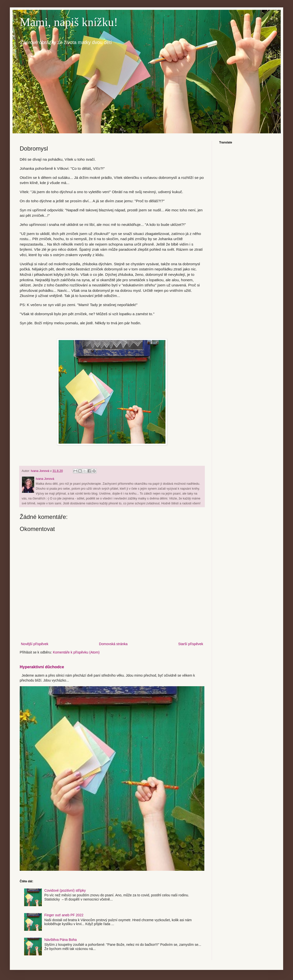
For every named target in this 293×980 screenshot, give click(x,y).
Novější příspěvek (35, 644)
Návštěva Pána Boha (61, 940)
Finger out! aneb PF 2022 (64, 915)
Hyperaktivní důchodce (42, 667)
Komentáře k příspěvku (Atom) (76, 652)
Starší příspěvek (191, 644)
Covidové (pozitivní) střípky (65, 890)
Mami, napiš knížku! (69, 22)
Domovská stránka (113, 644)
